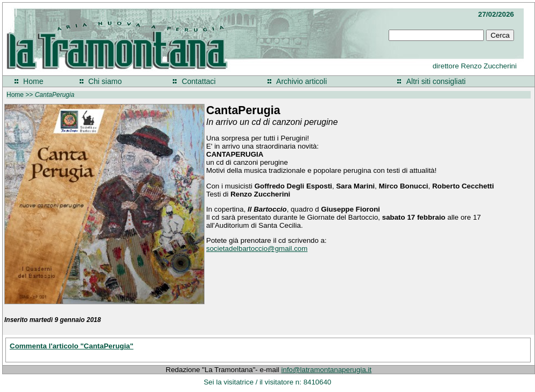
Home (33, 81)
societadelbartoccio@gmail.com (257, 248)
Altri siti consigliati (436, 81)
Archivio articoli (301, 81)
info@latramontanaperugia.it (327, 370)
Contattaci (199, 81)
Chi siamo (105, 81)
